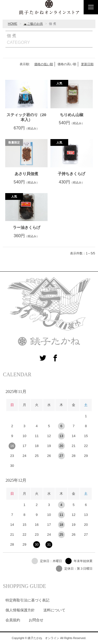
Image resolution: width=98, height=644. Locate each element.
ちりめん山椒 (72, 115)
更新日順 (87, 64)
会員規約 (13, 620)
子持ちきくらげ (71, 174)
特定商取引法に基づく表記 (27, 600)
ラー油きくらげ (27, 227)
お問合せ (36, 620)
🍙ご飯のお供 (33, 24)
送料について (54, 610)
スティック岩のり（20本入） (26, 117)
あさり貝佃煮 (26, 174)
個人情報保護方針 (20, 610)
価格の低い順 (44, 64)
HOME (13, 24)
